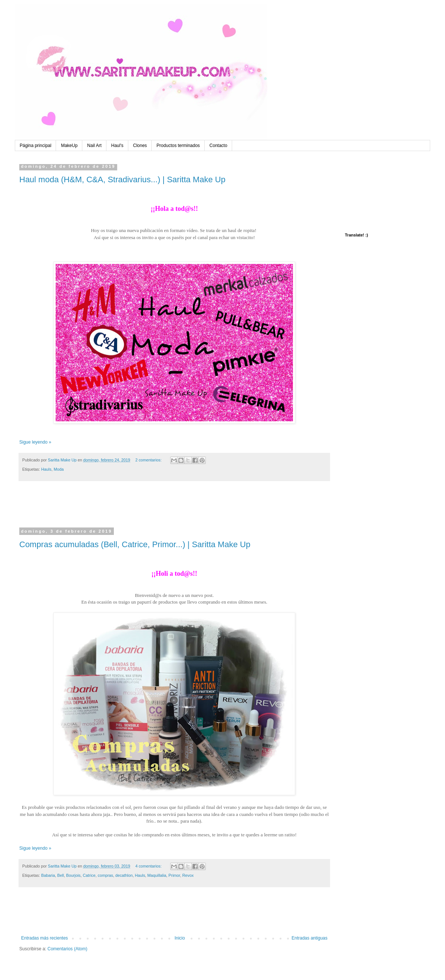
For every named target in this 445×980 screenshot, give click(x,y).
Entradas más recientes (44, 938)
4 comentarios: (149, 866)
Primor (174, 875)
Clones (140, 146)
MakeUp (69, 146)
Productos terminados (178, 146)
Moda (59, 469)
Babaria (48, 875)
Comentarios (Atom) (67, 949)
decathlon (124, 875)
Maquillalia (157, 875)
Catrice (89, 875)
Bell (60, 875)
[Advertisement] (174, 509)
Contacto (218, 146)
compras (105, 875)
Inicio (180, 938)
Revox (188, 875)
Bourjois (73, 875)
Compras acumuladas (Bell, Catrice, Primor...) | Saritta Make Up (135, 544)
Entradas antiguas (309, 938)
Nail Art (94, 146)
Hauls (46, 469)
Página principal (35, 146)
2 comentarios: (149, 460)
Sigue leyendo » (35, 442)
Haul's (117, 146)
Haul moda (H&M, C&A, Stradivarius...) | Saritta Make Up (122, 179)
